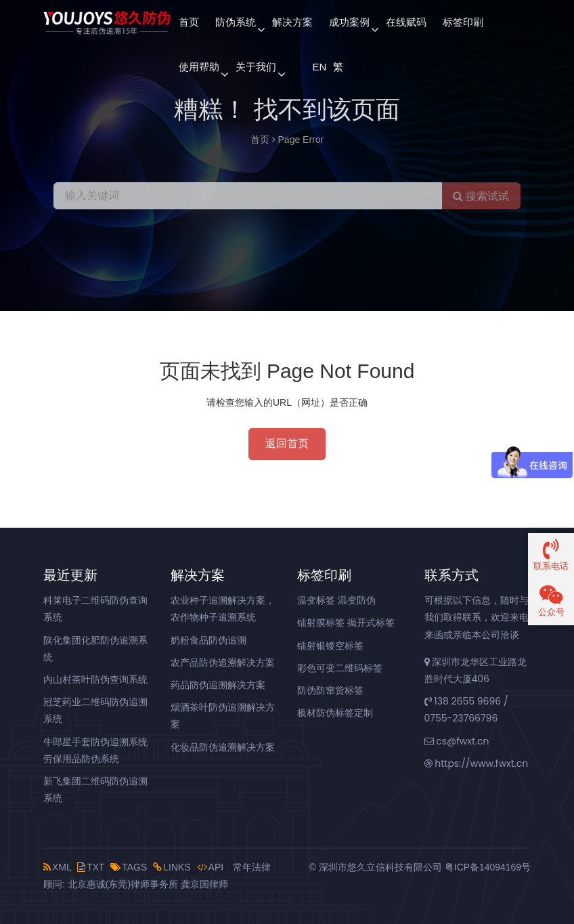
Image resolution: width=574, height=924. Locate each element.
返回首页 (287, 443)
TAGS (129, 867)
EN (319, 67)
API (211, 867)
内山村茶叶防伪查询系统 (95, 679)
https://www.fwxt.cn (477, 763)
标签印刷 (463, 22)
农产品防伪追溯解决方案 (223, 663)
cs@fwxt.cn (457, 741)
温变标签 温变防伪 (336, 600)
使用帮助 (199, 67)
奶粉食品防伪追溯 (208, 640)
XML (57, 867)
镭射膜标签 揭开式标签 (346, 623)
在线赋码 (406, 22)
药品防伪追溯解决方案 (218, 685)
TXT (91, 867)
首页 (189, 22)
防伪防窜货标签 (330, 690)
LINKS (172, 867)
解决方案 (292, 22)
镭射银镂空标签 (330, 646)
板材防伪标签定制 (335, 713)
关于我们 (256, 67)
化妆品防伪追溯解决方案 (223, 747)
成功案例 (349, 22)
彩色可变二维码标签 (340, 668)
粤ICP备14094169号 (487, 867)
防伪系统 (236, 22)
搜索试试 (481, 196)
